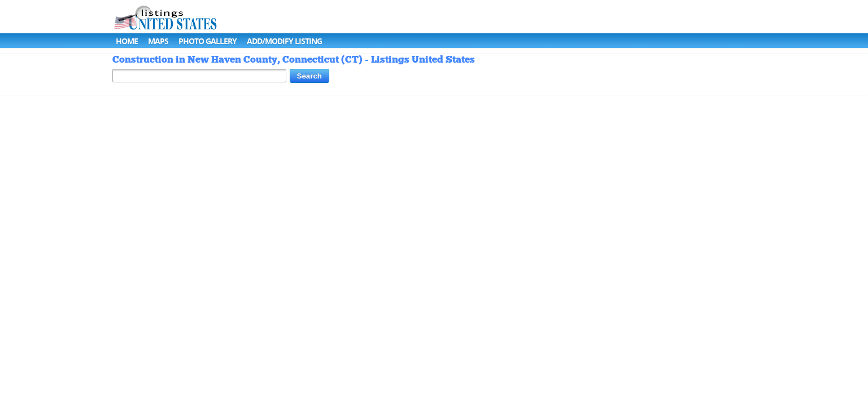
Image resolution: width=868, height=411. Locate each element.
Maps (158, 41)
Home (127, 41)
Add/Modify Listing (284, 41)
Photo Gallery (208, 41)
